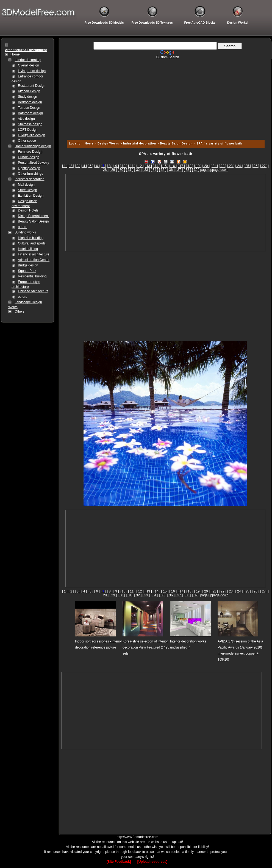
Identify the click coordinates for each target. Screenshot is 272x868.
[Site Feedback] (119, 862)
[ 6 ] (97, 166)
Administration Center (34, 260)
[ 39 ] (196, 170)
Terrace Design (29, 108)
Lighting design (29, 168)
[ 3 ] (78, 166)
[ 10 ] (123, 166)
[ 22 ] (223, 166)
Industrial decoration (29, 179)
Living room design (32, 71)
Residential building (32, 276)
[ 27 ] (264, 166)
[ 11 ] (132, 166)
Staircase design (30, 124)
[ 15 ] (165, 166)
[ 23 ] (231, 166)
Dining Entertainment (33, 216)
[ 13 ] (148, 166)
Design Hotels (28, 210)
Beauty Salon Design (33, 221)
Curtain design (28, 157)
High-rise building (31, 238)
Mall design (26, 185)
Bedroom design (30, 102)
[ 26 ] (256, 166)
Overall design (28, 65)
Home (89, 144)
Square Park (27, 271)
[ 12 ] (140, 166)
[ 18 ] (189, 166)
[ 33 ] (146, 170)
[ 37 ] (179, 170)
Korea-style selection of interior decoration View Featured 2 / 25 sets (146, 647)
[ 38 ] (188, 170)
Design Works (108, 144)
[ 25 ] (247, 166)
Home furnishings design (33, 146)
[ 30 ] (121, 170)
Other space (27, 141)
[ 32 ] (138, 170)
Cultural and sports (32, 243)
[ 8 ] (110, 166)
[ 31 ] (130, 170)
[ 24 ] (239, 166)
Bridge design (28, 265)
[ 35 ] (163, 170)
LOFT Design (28, 130)
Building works (25, 232)
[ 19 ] (198, 166)
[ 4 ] (84, 166)
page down (220, 170)
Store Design (27, 190)
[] (103, 166)
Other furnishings (30, 174)
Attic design (26, 119)
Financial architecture (34, 254)
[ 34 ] (155, 170)
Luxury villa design (31, 135)
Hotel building (28, 249)
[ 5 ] (90, 166)
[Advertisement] (165, 98)
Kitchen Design (29, 91)
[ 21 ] (214, 166)
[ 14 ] (156, 166)
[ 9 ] (116, 166)
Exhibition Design (31, 196)
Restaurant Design (31, 86)
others (22, 227)
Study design (27, 97)
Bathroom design (30, 113)
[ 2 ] (71, 166)
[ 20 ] (206, 166)
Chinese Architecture (33, 291)
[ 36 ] (171, 170)
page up (206, 170)
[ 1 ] (65, 166)
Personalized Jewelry (33, 163)
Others (20, 311)
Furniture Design (30, 152)
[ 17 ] (181, 166)
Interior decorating (28, 60)
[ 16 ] (173, 166)
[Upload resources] (153, 862)
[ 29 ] (113, 170)
